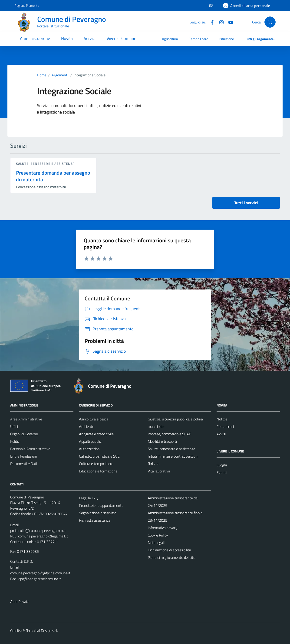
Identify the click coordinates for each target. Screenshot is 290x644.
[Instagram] (220, 22)
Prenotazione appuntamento (101, 505)
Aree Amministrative (26, 419)
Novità (67, 38)
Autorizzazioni (90, 449)
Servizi (90, 38)
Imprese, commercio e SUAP (169, 434)
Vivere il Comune (121, 38)
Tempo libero (199, 39)
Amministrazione (35, 38)
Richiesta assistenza (95, 520)
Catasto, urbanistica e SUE (99, 456)
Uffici (14, 426)
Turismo (154, 464)
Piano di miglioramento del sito (171, 557)
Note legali (156, 543)
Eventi (222, 472)
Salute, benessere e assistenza (45, 164)
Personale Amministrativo (30, 449)
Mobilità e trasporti (162, 441)
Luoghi (222, 465)
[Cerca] (270, 22)
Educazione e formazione (98, 471)
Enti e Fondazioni (23, 456)
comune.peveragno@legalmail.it (43, 536)
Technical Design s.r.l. (42, 631)
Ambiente (87, 426)
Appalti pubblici (91, 441)
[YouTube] (229, 22)
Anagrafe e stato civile (96, 434)
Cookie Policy (158, 535)
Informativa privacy (163, 528)
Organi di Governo (24, 434)
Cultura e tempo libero (96, 464)
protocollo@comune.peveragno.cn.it (38, 530)
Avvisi (221, 434)
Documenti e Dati (24, 464)
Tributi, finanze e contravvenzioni (173, 456)
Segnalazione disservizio (98, 513)
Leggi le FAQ (89, 498)
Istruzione (227, 39)
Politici (15, 441)
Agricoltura (170, 39)
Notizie (222, 419)
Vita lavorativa (159, 471)
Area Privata (20, 602)
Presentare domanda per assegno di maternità (53, 176)
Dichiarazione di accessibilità (169, 550)
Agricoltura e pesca (94, 419)
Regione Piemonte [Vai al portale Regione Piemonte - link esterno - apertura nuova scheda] (27, 5)
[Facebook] (210, 22)
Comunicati (225, 426)
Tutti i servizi (246, 203)
